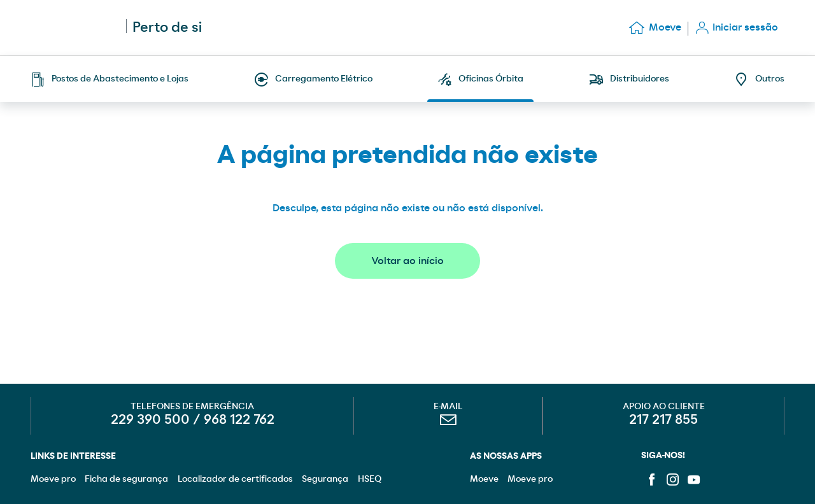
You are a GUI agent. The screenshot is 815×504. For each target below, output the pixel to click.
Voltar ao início (407, 261)
